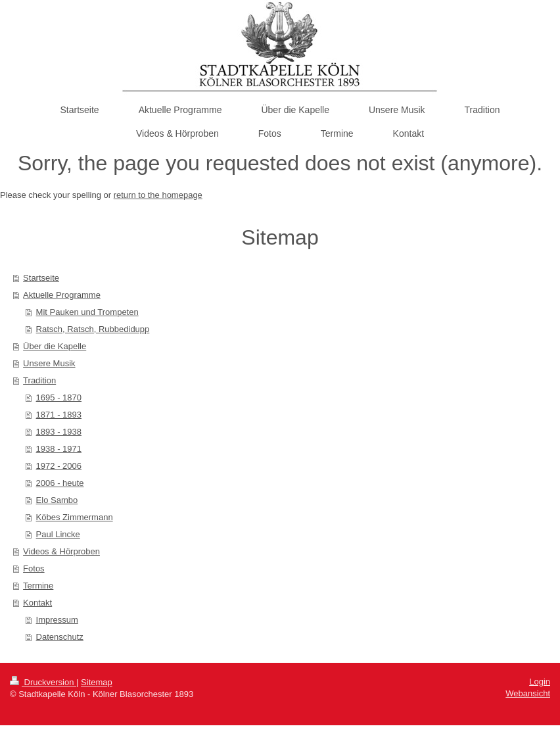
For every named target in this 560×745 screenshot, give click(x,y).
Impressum (57, 620)
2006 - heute (60, 483)
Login (540, 682)
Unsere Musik (49, 363)
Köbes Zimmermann (75, 517)
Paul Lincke (58, 534)
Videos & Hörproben (61, 551)
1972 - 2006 (59, 466)
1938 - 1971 (59, 449)
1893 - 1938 (59, 432)
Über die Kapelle (55, 346)
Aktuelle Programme (62, 295)
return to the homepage (158, 195)
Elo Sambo (57, 500)
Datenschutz (60, 637)
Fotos (34, 568)
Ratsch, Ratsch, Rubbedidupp (93, 329)
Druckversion (43, 682)
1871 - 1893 (59, 415)
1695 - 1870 (59, 397)
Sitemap (97, 682)
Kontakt (37, 603)
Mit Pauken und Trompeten (87, 312)
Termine (38, 586)
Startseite (41, 278)
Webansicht (528, 693)
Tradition (39, 380)
